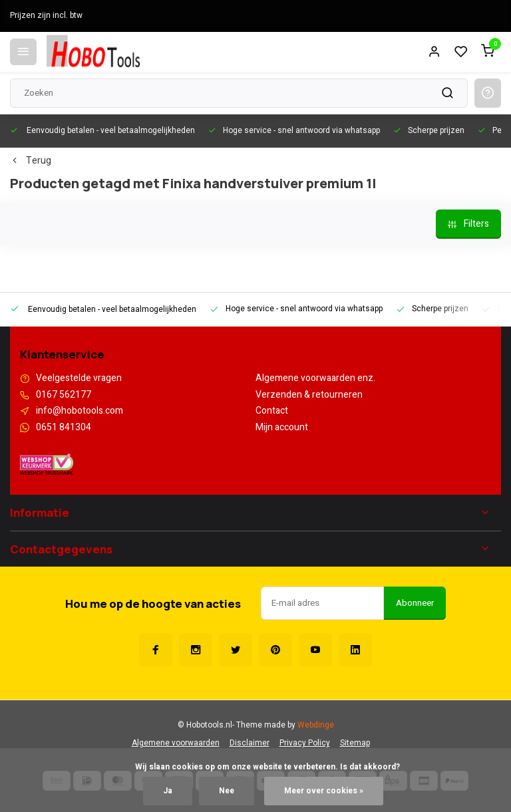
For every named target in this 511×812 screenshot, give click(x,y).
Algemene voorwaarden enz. (315, 378)
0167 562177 (64, 395)
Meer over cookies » (324, 791)
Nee (227, 791)
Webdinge (316, 725)
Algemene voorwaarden (176, 743)
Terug (31, 161)
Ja (168, 791)
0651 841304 (64, 428)
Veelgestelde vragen (79, 378)
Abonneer (415, 603)
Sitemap (355, 743)
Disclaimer (250, 743)
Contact (272, 411)
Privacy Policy (305, 743)
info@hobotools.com (80, 411)
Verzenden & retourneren (309, 395)
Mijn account (282, 428)
